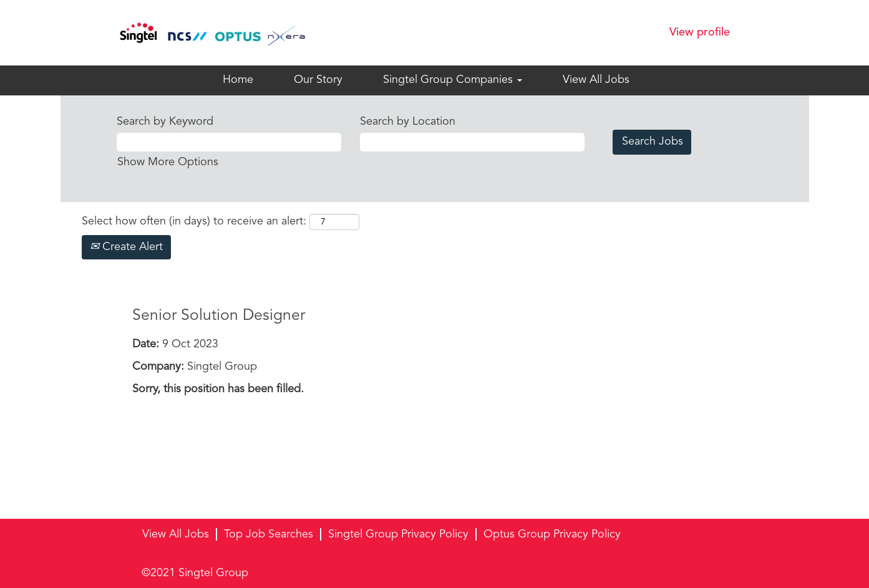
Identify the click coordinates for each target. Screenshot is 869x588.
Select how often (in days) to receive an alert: (194, 221)
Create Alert (126, 247)
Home (238, 80)
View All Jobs (596, 80)
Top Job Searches (269, 534)
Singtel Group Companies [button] (453, 80)
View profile (700, 32)
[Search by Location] (472, 142)
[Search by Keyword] (229, 142)
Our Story (318, 80)
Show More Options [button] (168, 162)
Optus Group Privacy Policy (552, 534)
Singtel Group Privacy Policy (398, 534)
